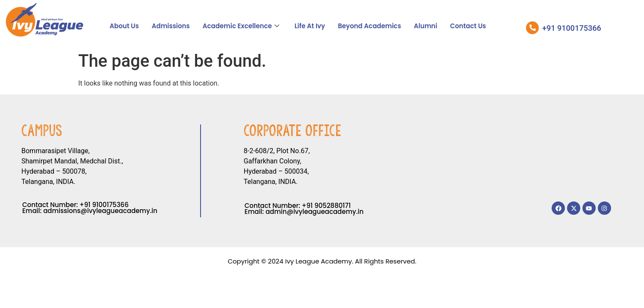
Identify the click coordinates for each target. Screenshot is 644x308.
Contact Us (468, 26)
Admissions (171, 26)
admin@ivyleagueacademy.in (315, 212)
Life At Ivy (310, 26)
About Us (124, 26)
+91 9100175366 (104, 205)
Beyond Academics (369, 26)
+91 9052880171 (326, 206)
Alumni (426, 26)
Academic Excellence (241, 26)
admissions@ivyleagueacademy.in (100, 211)
